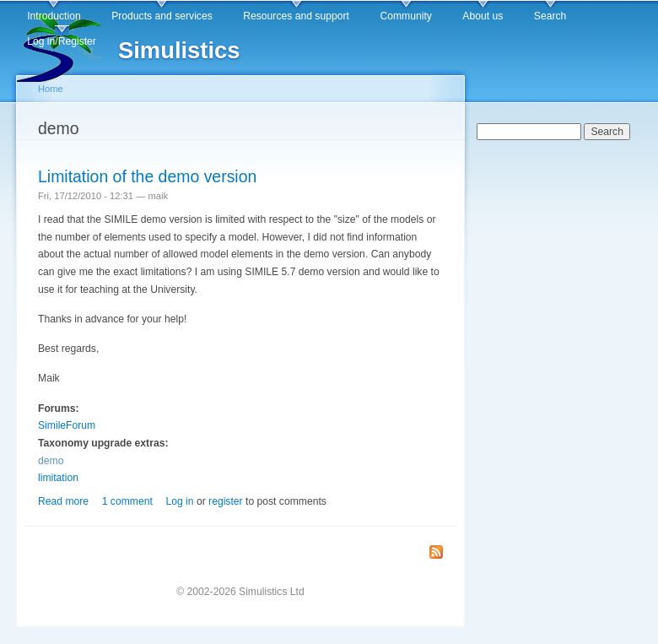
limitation (58, 478)
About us (483, 16)
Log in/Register (62, 41)
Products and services (162, 16)
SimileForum (67, 425)
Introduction (54, 16)
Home (51, 89)
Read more (63, 501)
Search (550, 16)
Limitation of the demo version (147, 176)
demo (51, 461)
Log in (179, 501)
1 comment (127, 501)
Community (405, 16)
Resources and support (296, 16)
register (226, 501)
